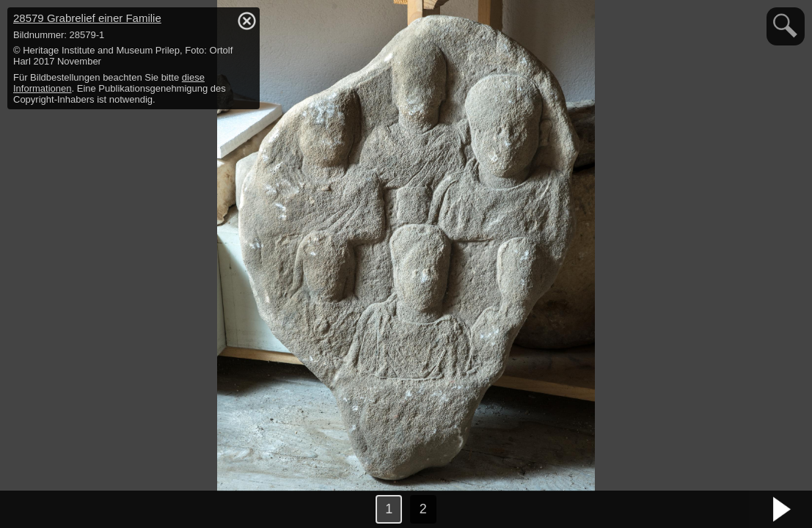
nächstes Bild (783, 510)
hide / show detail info (246, 21)
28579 (87, 18)
